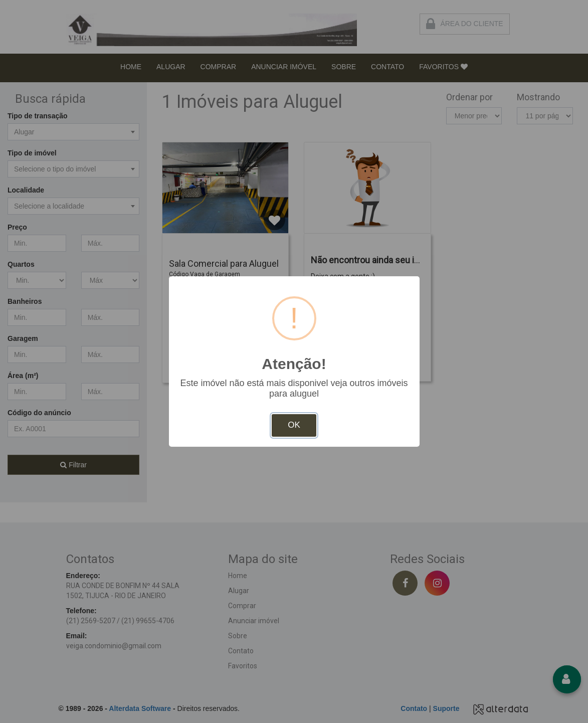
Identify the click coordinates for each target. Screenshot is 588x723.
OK (294, 425)
